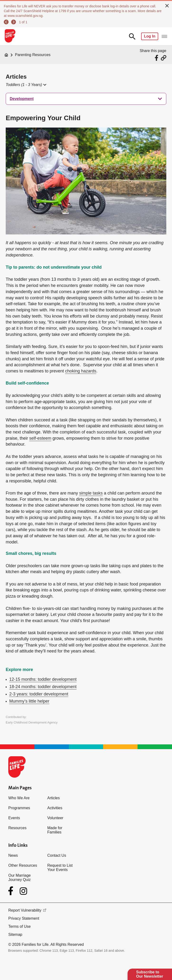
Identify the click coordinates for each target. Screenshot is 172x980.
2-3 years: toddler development (39, 694)
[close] (167, 5)
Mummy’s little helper (29, 701)
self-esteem (40, 438)
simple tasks (91, 493)
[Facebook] (12, 891)
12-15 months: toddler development (43, 679)
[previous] (6, 22)
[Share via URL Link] (164, 58)
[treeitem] (86, 99)
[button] (26, 85)
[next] (14, 22)
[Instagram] (23, 891)
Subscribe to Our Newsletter (150, 974)
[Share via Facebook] (157, 58)
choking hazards (81, 371)
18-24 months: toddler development (43, 687)
